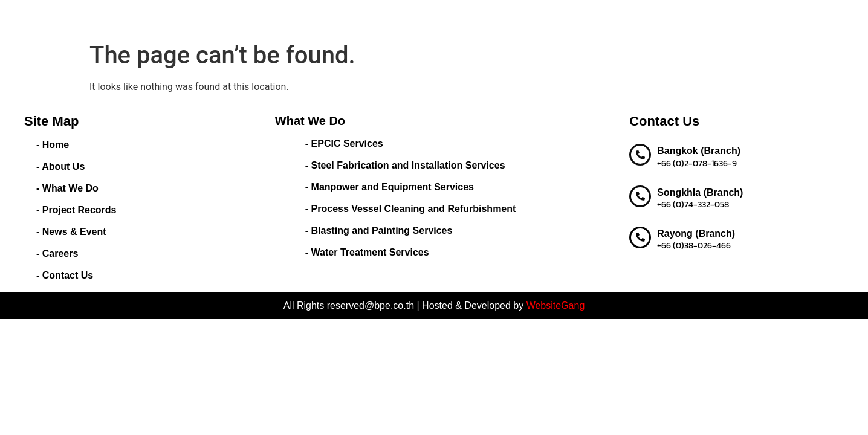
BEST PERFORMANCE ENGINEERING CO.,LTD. (148, 18)
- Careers (57, 253)
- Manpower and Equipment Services (390, 187)
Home (312, 18)
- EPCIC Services (344, 143)
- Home (53, 145)
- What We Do (67, 188)
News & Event (577, 18)
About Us (357, 18)
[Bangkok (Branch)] (640, 155)
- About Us (60, 166)
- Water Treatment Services (367, 252)
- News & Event (71, 232)
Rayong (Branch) (696, 234)
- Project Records (76, 210)
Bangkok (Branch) (699, 151)
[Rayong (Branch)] (640, 237)
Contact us (688, 18)
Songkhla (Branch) (700, 192)
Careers (636, 18)
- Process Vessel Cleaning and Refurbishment (411, 209)
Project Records (500, 18)
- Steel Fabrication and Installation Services (405, 165)
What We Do (421, 18)
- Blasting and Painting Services (379, 230)
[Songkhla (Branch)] (640, 196)
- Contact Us (65, 275)
